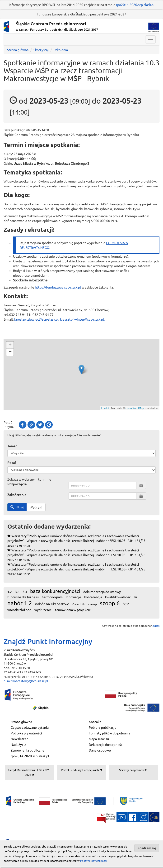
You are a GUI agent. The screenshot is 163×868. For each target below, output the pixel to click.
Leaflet (105, 408)
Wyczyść (36, 507)
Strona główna (18, 50)
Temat (12, 446)
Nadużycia (18, 745)
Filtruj (17, 507)
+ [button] (10, 345)
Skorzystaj (41, 50)
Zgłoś (156, 626)
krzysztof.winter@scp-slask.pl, (82, 319)
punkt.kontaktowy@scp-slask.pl (26, 681)
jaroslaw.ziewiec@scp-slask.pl (36, 319)
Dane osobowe (100, 750)
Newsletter (19, 739)
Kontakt (95, 722)
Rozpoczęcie (17, 484)
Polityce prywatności (94, 861)
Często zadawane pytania (30, 728)
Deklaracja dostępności (106, 745)
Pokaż (12, 463)
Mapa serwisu (99, 739)
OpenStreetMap (135, 408)
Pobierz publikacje (103, 728)
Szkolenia (61, 50)
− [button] (10, 352)
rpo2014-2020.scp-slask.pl (135, 5)
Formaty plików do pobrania (109, 733)
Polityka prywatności (26, 733)
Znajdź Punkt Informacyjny (48, 641)
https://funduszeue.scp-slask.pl (58, 287)
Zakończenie (17, 495)
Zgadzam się (147, 848)
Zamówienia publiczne (28, 750)
